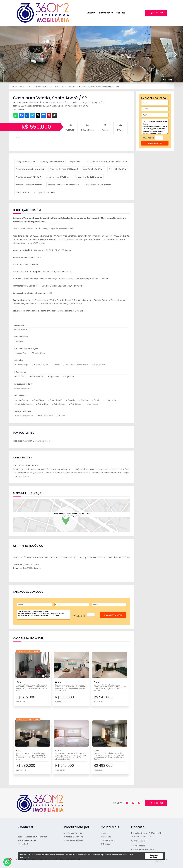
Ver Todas (168, 80)
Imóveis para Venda (74, 833)
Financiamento (109, 840)
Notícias (106, 844)
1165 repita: (79, 616)
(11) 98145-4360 (156, 13)
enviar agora (155, 143)
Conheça (106, 837)
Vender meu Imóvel (74, 837)
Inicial (105, 833)
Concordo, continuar (154, 856)
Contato (121, 13)
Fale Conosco (138, 846)
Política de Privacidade (142, 849)
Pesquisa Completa (73, 840)
